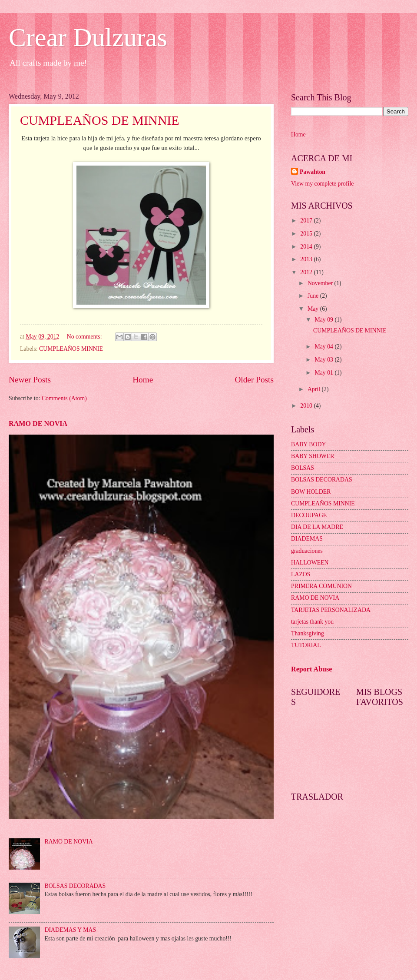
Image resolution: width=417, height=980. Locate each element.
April (315, 389)
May (314, 309)
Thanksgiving (308, 633)
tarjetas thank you (312, 622)
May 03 (324, 360)
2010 (307, 406)
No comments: (85, 337)
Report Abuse (312, 669)
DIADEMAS (307, 539)
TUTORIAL (306, 645)
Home (143, 380)
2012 (307, 272)
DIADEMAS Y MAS (71, 930)
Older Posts (254, 380)
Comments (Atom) (64, 398)
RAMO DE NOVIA (38, 424)
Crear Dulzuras (88, 37)
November (321, 283)
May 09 (324, 320)
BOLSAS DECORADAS (75, 886)
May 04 (324, 347)
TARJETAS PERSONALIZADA (331, 610)
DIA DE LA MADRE (317, 527)
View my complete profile (322, 184)
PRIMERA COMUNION (321, 586)
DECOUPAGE (309, 515)
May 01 (324, 373)
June (314, 296)
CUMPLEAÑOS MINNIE (71, 349)
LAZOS (301, 574)
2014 (307, 247)
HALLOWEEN (310, 563)
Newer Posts (30, 380)
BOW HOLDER (311, 492)
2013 (307, 259)
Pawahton (313, 172)
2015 (307, 234)
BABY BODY (308, 444)
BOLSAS (303, 468)
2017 (307, 221)
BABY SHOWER (313, 456)
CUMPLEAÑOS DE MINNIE (100, 120)
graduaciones (307, 551)
